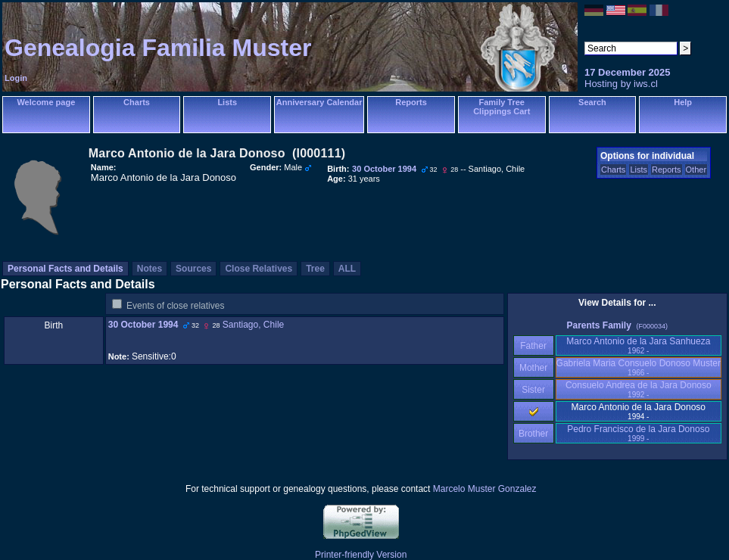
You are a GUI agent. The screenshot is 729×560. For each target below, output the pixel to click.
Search (592, 102)
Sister (533, 390)
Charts (137, 102)
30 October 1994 (143, 325)
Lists (227, 102)
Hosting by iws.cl (621, 84)
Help (683, 102)
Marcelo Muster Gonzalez (485, 489)
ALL (347, 269)
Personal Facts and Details (65, 269)
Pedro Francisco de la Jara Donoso (638, 433)
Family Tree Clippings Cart (502, 107)
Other (696, 170)
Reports (411, 102)
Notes (150, 269)
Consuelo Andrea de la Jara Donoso (639, 389)
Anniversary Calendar (319, 102)
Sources (193, 269)
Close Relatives (259, 269)
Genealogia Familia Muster (158, 48)
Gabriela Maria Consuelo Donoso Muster (639, 367)
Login (16, 78)
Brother (533, 434)
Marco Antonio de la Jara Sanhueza (638, 345)
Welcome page (46, 102)
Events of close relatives (175, 306)
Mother (534, 368)
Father (533, 346)
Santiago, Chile (253, 325)
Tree (315, 269)
